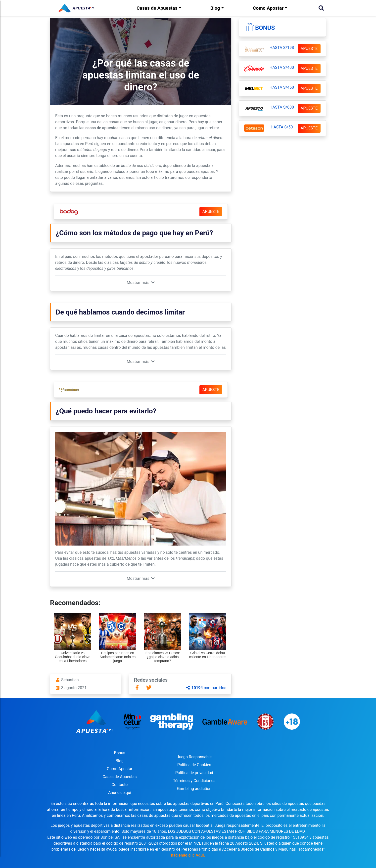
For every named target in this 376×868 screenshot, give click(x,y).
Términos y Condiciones (194, 781)
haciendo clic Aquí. (188, 855)
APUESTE (211, 212)
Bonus (265, 28)
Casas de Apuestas (157, 8)
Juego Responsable (194, 757)
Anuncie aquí (120, 793)
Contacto (120, 785)
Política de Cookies (194, 765)
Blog (215, 8)
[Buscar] (321, 8)
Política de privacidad (194, 773)
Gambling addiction (194, 789)
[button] (141, 283)
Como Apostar (268, 8)
